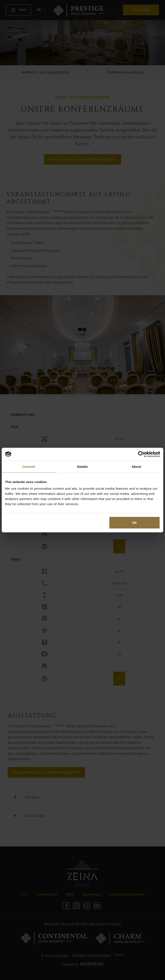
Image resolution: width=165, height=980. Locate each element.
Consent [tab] (29, 466)
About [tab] (136, 466)
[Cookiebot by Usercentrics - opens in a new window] (141, 454)
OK (135, 523)
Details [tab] (82, 466)
